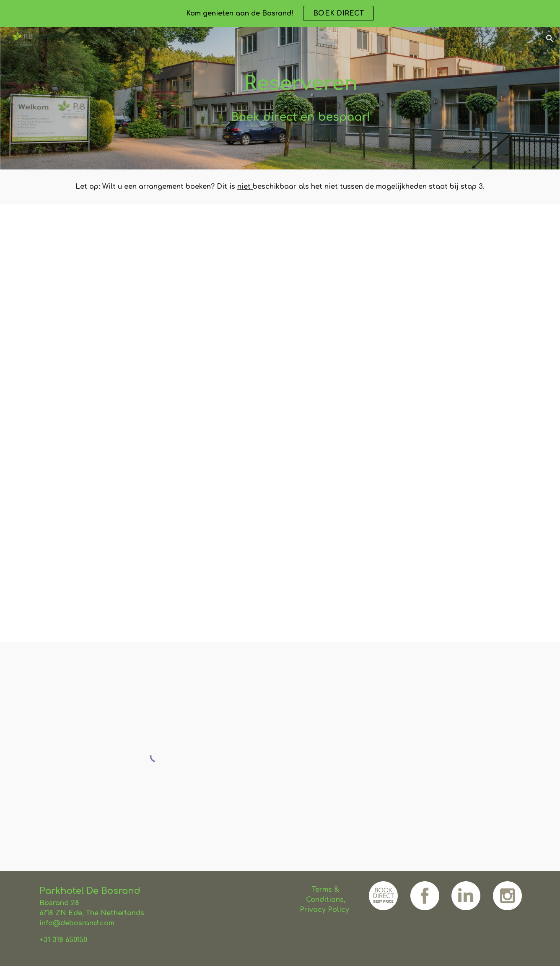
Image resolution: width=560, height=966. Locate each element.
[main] (301, 84)
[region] (280, 13)
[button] (550, 39)
